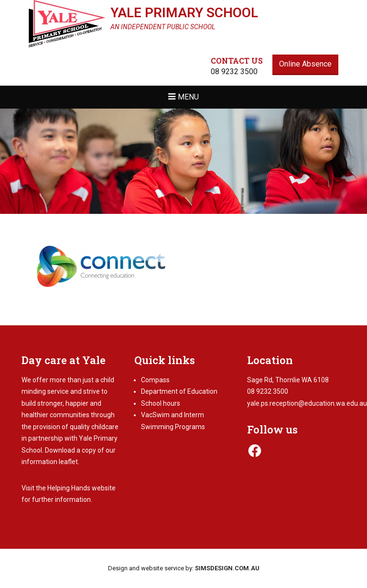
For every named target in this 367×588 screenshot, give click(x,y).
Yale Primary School (184, 13)
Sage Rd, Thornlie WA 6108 (288, 380)
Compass (155, 380)
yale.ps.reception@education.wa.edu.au (307, 403)
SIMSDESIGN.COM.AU (227, 568)
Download (60, 450)
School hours (161, 403)
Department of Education (179, 391)
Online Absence (305, 64)
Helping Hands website (81, 488)
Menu (188, 97)
